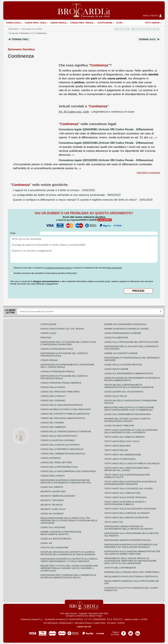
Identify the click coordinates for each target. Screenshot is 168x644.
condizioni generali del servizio (58, 268)
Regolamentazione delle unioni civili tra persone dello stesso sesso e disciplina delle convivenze (69, 520)
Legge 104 (46, 543)
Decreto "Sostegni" (52, 500)
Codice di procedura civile (57, 349)
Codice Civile (13, 23)
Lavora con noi (84, 627)
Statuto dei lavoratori (54, 548)
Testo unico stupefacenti (120, 459)
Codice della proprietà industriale (62, 449)
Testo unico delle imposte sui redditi (127, 513)
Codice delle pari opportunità (59, 436)
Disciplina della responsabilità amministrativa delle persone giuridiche (129, 386)
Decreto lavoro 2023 (53, 491)
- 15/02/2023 (54, 190)
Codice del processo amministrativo (63, 418)
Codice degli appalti (53, 476)
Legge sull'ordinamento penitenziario (128, 414)
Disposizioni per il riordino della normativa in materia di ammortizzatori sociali (68, 576)
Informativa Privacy (83, 623)
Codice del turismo (52, 423)
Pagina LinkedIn (138, 632)
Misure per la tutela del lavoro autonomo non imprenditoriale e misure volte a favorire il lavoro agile (69, 568)
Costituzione (105, 23)
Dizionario (24, 33)
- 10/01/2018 (83, 200)
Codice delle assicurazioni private (62, 405)
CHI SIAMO (122, 29)
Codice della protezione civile (59, 467)
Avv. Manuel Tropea (94, 616)
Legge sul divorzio (52, 514)
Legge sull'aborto (52, 487)
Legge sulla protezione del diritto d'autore (131, 342)
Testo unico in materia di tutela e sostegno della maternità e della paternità (131, 431)
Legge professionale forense (123, 333)
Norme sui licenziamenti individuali (125, 324)
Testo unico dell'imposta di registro (127, 518)
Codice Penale (58, 23)
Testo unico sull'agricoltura (122, 493)
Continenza (41, 33)
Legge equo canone (116, 369)
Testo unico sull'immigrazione (123, 455)
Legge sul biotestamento (56, 539)
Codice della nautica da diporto (60, 445)
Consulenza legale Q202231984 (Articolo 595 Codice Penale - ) (106, 143)
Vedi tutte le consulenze (148, 173)
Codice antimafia (51, 458)
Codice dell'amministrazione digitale (63, 454)
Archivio (121, 623)
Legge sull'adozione (53, 527)
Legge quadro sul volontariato (124, 392)
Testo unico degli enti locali (122, 441)
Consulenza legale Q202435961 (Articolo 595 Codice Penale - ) (106, 129)
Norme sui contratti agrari (121, 353)
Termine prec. (20, 39)
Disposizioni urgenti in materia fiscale (128, 540)
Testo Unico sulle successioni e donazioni (130, 509)
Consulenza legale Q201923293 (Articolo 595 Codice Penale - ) (106, 160)
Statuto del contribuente (120, 568)
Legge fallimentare (116, 338)
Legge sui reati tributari (119, 426)
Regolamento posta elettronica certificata (131, 577)
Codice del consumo (53, 401)
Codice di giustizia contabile (58, 440)
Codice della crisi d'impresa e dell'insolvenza (68, 471)
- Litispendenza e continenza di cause (96, 112)
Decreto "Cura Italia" (53, 509)
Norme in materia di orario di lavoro (126, 329)
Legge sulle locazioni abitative (123, 365)
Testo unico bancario (117, 446)
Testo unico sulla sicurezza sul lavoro (129, 489)
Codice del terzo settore (56, 462)
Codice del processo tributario (60, 392)
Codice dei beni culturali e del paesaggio (66, 409)
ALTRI (119, 23)
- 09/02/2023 (67, 195)
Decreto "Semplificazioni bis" (58, 496)
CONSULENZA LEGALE (145, 29)
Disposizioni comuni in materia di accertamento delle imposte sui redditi (129, 528)
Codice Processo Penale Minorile (61, 383)
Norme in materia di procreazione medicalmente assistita (61, 533)
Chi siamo (111, 623)
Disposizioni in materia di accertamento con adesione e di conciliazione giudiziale (131, 546)
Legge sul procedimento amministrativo (129, 373)
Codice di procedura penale (58, 372)
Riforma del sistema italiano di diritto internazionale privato (127, 420)
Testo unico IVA (114, 522)
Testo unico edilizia (116, 450)
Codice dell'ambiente (53, 427)
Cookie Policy (99, 623)
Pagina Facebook (124, 632)
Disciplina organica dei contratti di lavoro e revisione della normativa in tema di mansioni (68, 553)
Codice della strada (53, 387)
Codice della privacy (53, 396)
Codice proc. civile (35, 23)
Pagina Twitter (131, 632)
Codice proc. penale (82, 23)
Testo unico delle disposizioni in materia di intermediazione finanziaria (130, 483)
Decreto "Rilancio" (52, 505)
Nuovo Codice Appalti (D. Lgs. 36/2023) (62, 329)
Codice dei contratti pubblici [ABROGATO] (65, 414)
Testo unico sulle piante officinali (126, 497)
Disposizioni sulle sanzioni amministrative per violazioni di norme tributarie (132, 553)
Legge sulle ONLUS (116, 396)
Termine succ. (148, 39)
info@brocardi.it (66, 623)
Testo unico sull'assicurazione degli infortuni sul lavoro (127, 469)
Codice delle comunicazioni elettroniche (66, 431)
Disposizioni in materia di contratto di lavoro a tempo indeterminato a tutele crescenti (69, 560)
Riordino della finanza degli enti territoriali (132, 572)
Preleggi (46, 338)
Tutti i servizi (152, 23)
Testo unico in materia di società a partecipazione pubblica (125, 503)
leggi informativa (114, 268)
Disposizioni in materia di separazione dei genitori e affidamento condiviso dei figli (66, 481)
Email (13, 233)
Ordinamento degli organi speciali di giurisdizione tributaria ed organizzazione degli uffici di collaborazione (130, 561)
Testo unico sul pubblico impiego (125, 437)
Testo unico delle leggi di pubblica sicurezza (132, 463)
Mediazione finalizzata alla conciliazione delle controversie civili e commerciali (129, 409)
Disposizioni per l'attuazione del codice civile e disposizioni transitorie (68, 343)
